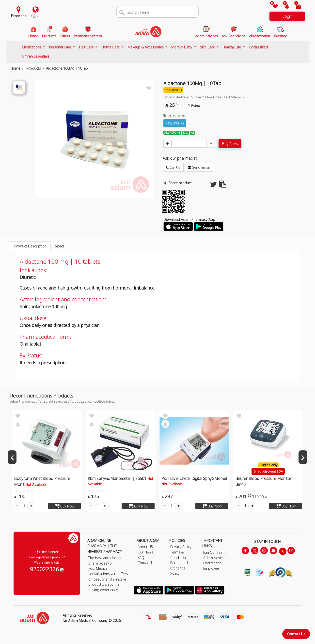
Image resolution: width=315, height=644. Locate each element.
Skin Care (208, 47)
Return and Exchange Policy (179, 568)
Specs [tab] (60, 246)
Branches (19, 16)
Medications (32, 47)
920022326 (47, 569)
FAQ (141, 558)
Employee (211, 568)
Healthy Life (232, 47)
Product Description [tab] (30, 246)
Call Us (173, 167)
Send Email (199, 167)
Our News (145, 552)
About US (145, 547)
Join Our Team (214, 552)
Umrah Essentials (36, 56)
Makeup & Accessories (146, 47)
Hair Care (87, 47)
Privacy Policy (181, 547)
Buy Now (230, 144)
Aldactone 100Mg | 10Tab (67, 68)
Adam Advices (215, 558)
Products (33, 68)
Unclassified (258, 47)
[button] (284, 7)
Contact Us (296, 634)
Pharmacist (212, 563)
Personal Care (61, 47)
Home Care (111, 47)
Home (15, 68)
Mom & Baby (182, 47)
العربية (36, 16)
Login (287, 16)
